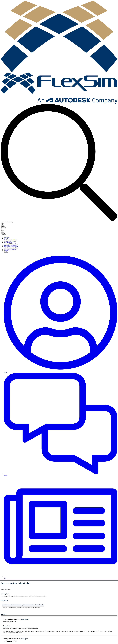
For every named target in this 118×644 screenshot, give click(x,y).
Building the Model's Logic (10, 245)
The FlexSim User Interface (10, 240)
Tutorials (6, 239)
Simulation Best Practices (10, 241)
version (2, 223)
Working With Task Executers (11, 247)
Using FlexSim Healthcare (10, 249)
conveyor (5, 608)
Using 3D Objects (8, 243)
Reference (6, 251)
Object (9, 589)
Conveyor (10, 641)
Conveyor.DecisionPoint (12, 619)
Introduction (7, 237)
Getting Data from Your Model (11, 248)
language (3, 226)
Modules (6, 252)
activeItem (5, 605)
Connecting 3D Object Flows (11, 244)
